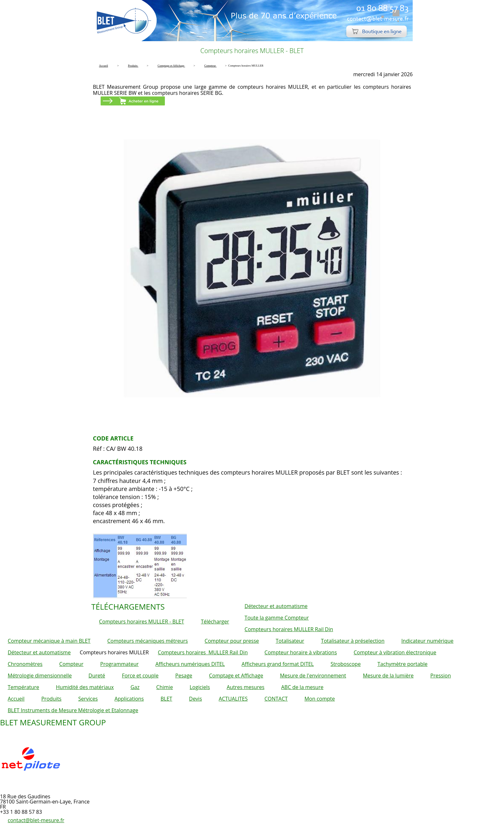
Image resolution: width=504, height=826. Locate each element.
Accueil (16, 699)
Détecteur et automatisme (276, 606)
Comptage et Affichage (236, 676)
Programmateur (119, 664)
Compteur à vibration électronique (395, 652)
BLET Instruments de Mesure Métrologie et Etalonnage (73, 710)
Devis (195, 699)
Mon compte (320, 699)
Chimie (165, 687)
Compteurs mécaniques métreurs (148, 641)
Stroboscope (346, 664)
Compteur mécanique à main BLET (49, 641)
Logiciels (200, 687)
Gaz (135, 687)
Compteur (71, 664)
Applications (129, 699)
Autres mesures (245, 687)
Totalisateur (290, 641)
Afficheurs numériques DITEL (190, 664)
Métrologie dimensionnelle (40, 676)
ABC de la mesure (302, 687)
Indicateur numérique (427, 641)
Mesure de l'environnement (313, 676)
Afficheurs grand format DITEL (278, 664)
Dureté (97, 676)
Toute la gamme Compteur (277, 618)
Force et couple (140, 676)
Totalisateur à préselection (353, 641)
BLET (166, 699)
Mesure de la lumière (388, 676)
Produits (51, 699)
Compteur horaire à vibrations (301, 652)
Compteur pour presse (232, 641)
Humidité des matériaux (85, 687)
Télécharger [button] (215, 622)
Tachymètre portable (402, 664)
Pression (441, 676)
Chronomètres (25, 664)
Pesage (184, 676)
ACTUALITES (233, 699)
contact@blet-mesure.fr (36, 820)
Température (23, 687)
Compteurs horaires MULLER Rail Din (289, 629)
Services (88, 699)
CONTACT (276, 699)
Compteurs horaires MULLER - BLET (142, 622)
